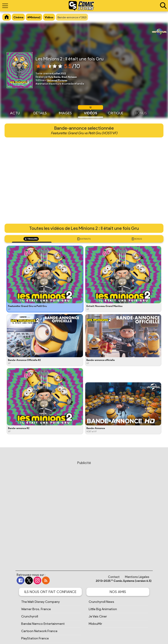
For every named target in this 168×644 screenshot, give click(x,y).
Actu (15, 113)
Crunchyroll (30, 616)
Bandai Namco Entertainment (43, 624)
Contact (114, 577)
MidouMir (95, 624)
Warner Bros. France (36, 609)
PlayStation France (35, 638)
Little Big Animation (103, 609)
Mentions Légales (137, 577)
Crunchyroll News (101, 602)
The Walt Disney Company (40, 602)
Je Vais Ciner (98, 616)
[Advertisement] (85, 511)
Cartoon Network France (39, 631)
